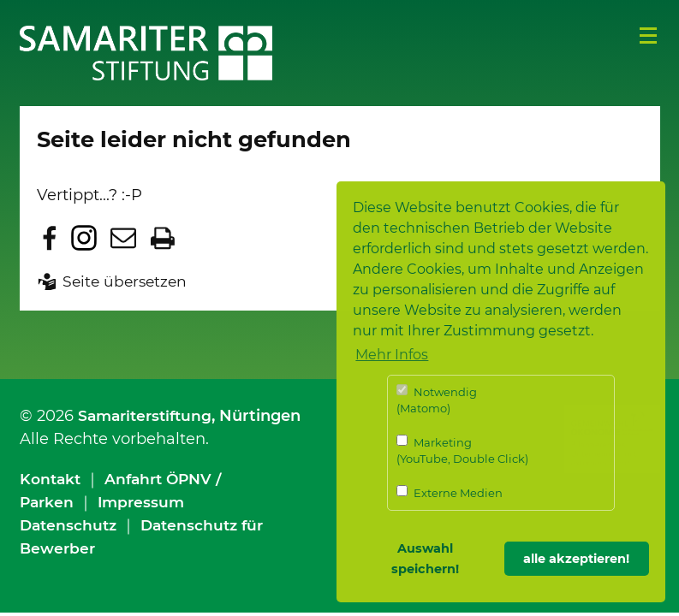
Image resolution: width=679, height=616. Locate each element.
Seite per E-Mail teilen (123, 238)
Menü (648, 36)
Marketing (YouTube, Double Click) (462, 450)
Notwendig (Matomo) (437, 400)
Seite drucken (163, 238)
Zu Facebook (50, 238)
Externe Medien (450, 492)
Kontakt (52, 479)
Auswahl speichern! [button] (425, 559)
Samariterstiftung (149, 416)
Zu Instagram (84, 238)
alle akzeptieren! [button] (576, 559)
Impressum (145, 502)
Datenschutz (70, 525)
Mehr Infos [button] (392, 355)
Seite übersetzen (127, 281)
